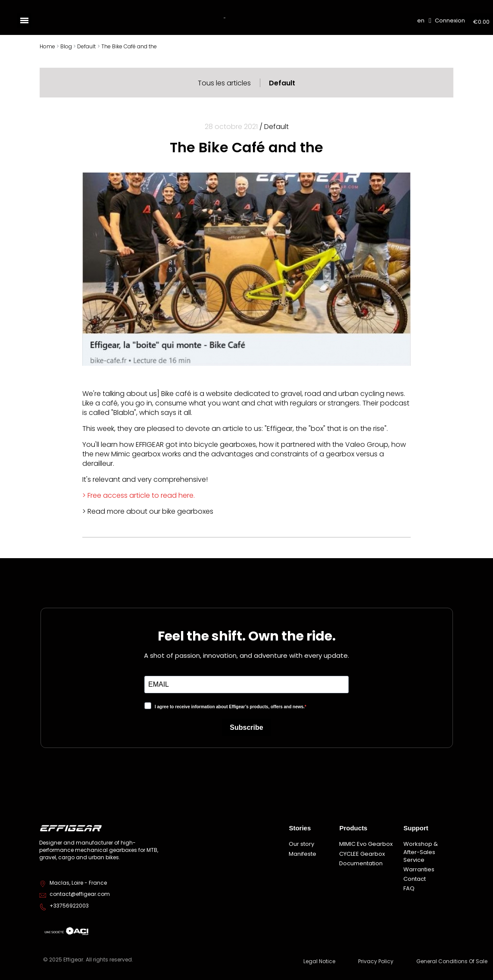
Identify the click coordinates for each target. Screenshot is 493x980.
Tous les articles (224, 83)
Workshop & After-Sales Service (421, 852)
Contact (415, 879)
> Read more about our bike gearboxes (148, 511)
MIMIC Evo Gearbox (366, 844)
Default (282, 83)
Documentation (361, 863)
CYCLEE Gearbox (362, 854)
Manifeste (303, 854)
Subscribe (246, 727)
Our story (301, 844)
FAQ (409, 888)
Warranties (419, 869)
